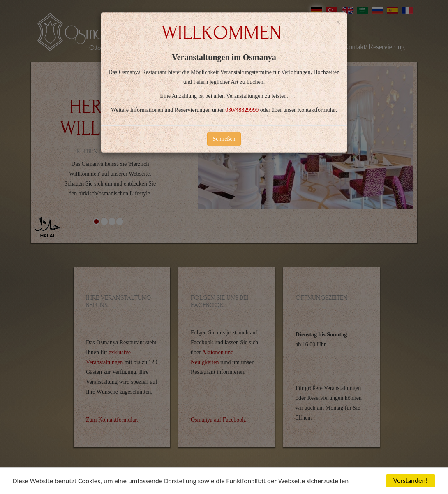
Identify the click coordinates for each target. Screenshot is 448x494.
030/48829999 (242, 110)
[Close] (338, 22)
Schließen (224, 139)
